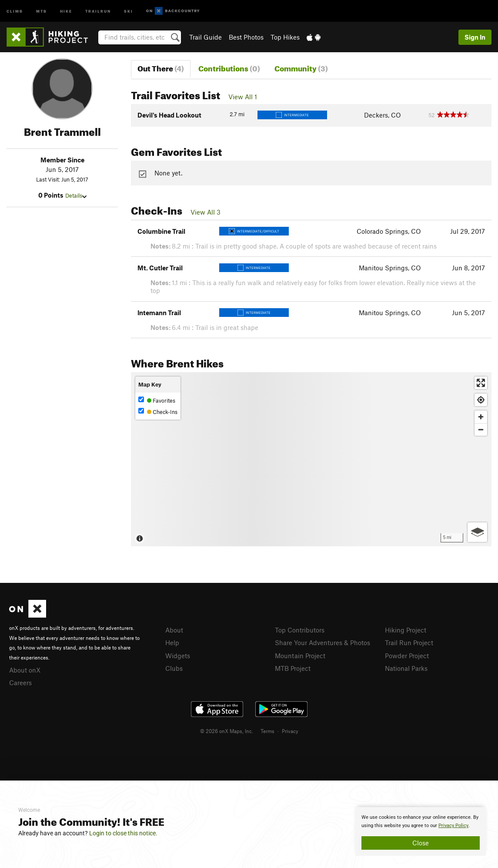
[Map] (311, 459)
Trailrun (98, 11)
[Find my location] (481, 400)
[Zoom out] (481, 429)
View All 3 (206, 212)
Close (421, 843)
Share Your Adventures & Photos (323, 643)
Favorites (157, 400)
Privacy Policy (453, 826)
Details (76, 195)
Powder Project (407, 656)
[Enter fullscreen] (481, 383)
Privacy (290, 731)
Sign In (475, 37)
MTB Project (293, 668)
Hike (66, 11)
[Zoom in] (481, 417)
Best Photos (246, 37)
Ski (129, 11)
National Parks (406, 668)
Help (172, 643)
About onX (25, 670)
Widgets (178, 656)
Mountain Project (300, 656)
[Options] (477, 532)
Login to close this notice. (123, 833)
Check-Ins (158, 412)
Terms (267, 731)
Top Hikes (285, 37)
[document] (421, 831)
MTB (42, 11)
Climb (15, 11)
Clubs (174, 668)
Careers (20, 683)
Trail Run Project (409, 643)
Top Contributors (300, 630)
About (174, 630)
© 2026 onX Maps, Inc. (227, 731)
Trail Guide (206, 37)
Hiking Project (406, 630)
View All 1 (243, 97)
